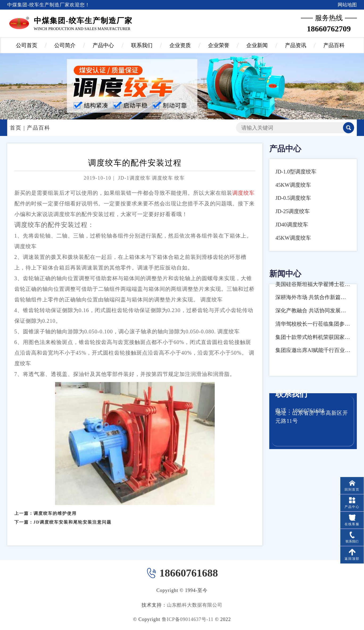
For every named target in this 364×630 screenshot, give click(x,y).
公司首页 (27, 45)
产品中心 (103, 45)
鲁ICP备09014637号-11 (188, 619)
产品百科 (334, 45)
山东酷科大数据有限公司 (195, 605)
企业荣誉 (219, 45)
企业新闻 (257, 45)
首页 (16, 128)
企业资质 (180, 45)
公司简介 (65, 45)
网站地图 (347, 5)
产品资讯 (296, 45)
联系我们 (142, 45)
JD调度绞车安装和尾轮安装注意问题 (73, 516)
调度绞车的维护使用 (55, 507)
